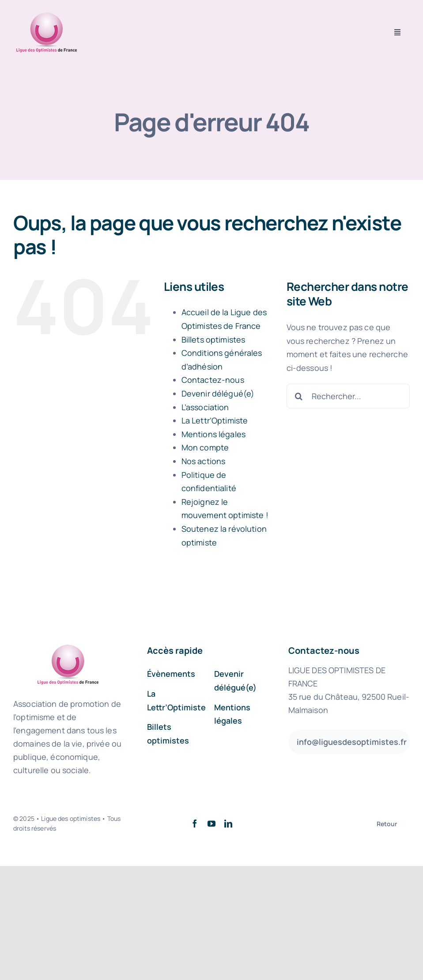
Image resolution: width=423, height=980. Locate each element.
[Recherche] (299, 396)
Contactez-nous (213, 380)
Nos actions (204, 461)
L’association (205, 407)
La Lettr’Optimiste (215, 420)
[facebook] (195, 824)
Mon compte (205, 447)
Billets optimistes (213, 339)
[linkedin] (228, 824)
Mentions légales (213, 434)
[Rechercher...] (348, 396)
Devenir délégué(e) (218, 393)
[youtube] (211, 824)
